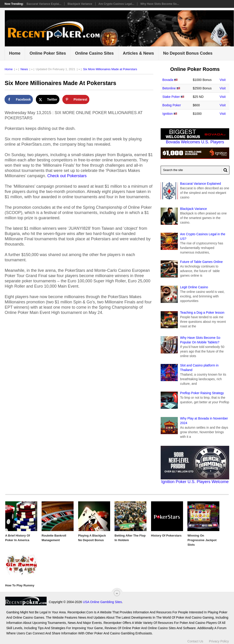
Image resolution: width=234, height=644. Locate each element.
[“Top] (117, 593)
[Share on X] (48, 99)
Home (15, 53)
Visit (223, 80)
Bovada (168, 80)
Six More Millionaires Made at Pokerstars (110, 69)
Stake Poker (171, 97)
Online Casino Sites (94, 53)
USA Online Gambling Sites (102, 602)
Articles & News (138, 53)
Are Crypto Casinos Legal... (116, 4)
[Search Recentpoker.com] (195, 170)
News (24, 69)
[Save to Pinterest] (76, 99)
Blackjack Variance (80, 4)
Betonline (169, 88)
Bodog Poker (172, 105)
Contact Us (195, 641)
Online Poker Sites (48, 53)
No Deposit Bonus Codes (188, 53)
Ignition (168, 114)
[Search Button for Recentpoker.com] (225, 170)
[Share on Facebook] (19, 99)
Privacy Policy (219, 641)
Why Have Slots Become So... (160, 4)
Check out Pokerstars (67, 176)
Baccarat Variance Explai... (44, 4)
